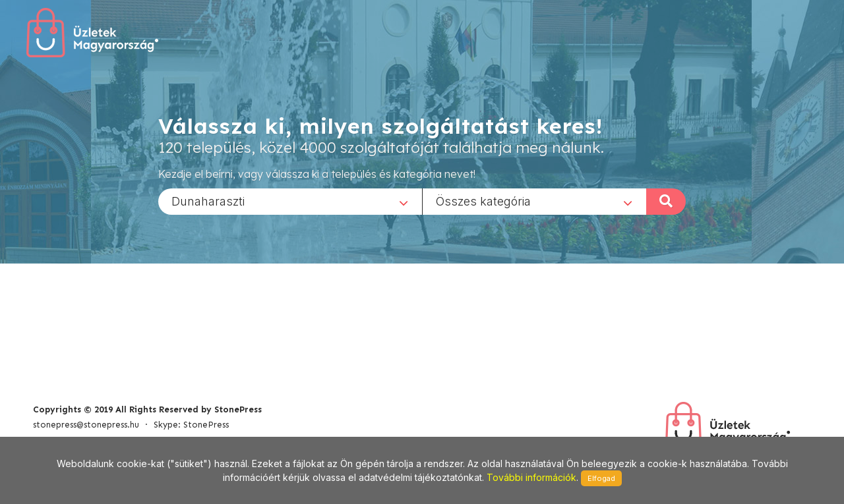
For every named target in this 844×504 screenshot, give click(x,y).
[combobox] (290, 201)
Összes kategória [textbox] (483, 201)
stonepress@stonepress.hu (86, 425)
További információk (531, 477)
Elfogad (601, 478)
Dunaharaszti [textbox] (208, 201)
